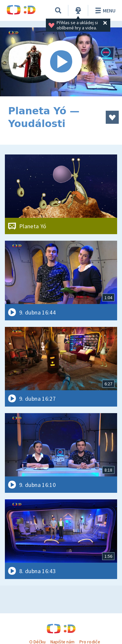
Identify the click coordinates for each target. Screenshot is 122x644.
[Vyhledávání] (58, 10)
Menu (104, 10)
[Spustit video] (61, 62)
